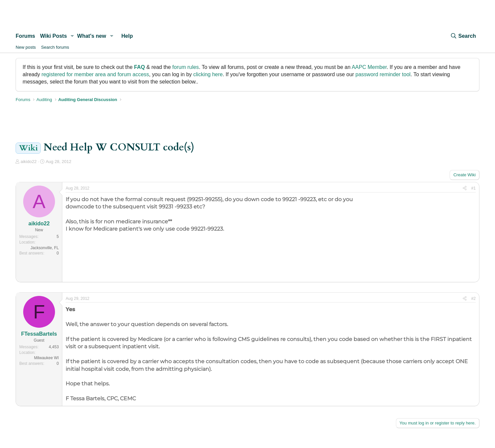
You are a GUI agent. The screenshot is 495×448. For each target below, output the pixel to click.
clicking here (208, 74)
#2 (473, 299)
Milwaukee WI (47, 358)
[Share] (465, 188)
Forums (25, 36)
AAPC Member (369, 67)
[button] (72, 36)
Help (127, 36)
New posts (26, 47)
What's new (92, 36)
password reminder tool (383, 74)
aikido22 (28, 162)
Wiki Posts (54, 36)
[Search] (463, 36)
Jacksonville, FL (45, 248)
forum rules (186, 67)
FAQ (139, 67)
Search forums (55, 47)
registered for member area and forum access (95, 74)
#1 (473, 188)
